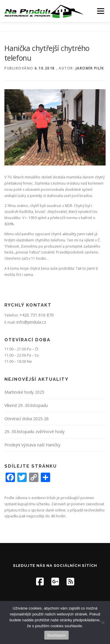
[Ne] (103, 623)
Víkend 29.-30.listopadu (26, 405)
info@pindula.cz (31, 322)
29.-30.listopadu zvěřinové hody (34, 432)
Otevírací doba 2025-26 (27, 419)
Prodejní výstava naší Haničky (32, 445)
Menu (100, 11)
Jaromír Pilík (90, 68)
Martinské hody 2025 (24, 392)
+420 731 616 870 (37, 315)
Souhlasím (57, 635)
